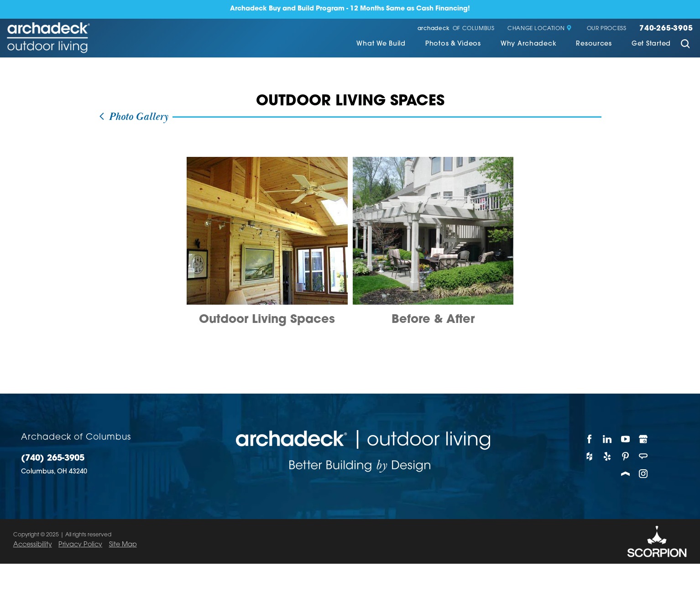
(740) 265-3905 (53, 459)
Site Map (123, 545)
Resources (594, 44)
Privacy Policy (80, 545)
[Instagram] (644, 474)
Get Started (651, 44)
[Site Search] (685, 45)
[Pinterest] (626, 456)
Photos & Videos (453, 44)
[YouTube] (626, 439)
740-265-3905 (666, 29)
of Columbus (456, 29)
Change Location (540, 29)
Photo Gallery (133, 117)
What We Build (381, 44)
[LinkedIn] (608, 439)
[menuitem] (381, 45)
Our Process (607, 29)
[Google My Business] (644, 439)
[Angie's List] (644, 456)
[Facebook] (590, 439)
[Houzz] (590, 456)
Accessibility (33, 545)
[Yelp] (608, 456)
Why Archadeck (528, 44)
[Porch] (626, 474)
